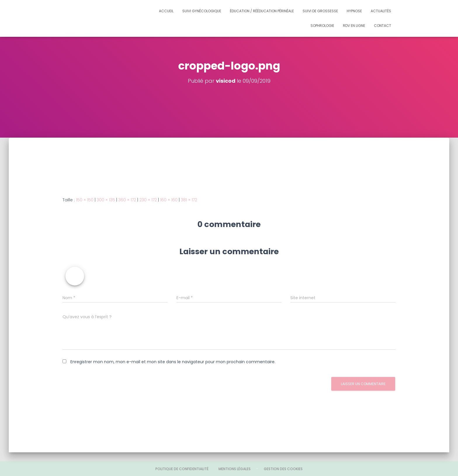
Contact (382, 26)
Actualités (381, 11)
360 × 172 (127, 200)
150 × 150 (85, 200)
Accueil (166, 11)
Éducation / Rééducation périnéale (262, 11)
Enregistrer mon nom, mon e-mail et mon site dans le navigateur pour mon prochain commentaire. (173, 362)
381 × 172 (189, 200)
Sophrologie (322, 26)
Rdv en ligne (354, 26)
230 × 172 (148, 200)
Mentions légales (235, 469)
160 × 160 (169, 200)
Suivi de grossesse (320, 11)
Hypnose (354, 11)
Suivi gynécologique (202, 11)
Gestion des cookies (283, 469)
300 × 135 (106, 200)
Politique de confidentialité (182, 469)
